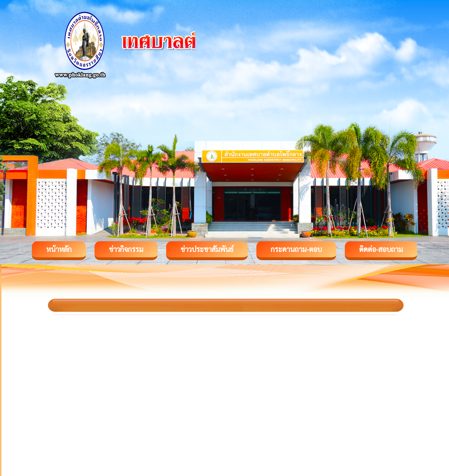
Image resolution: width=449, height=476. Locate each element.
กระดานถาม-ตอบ (296, 249)
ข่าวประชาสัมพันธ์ (207, 249)
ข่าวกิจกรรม (126, 249)
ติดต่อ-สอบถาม (381, 249)
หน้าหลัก (59, 249)
